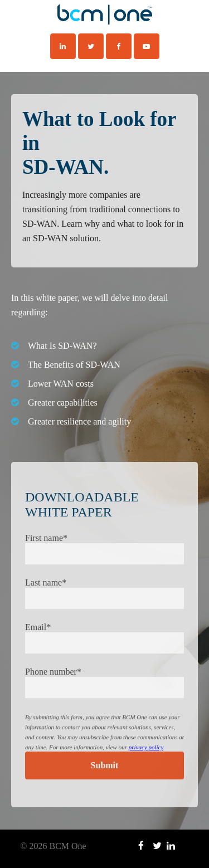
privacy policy (146, 747)
